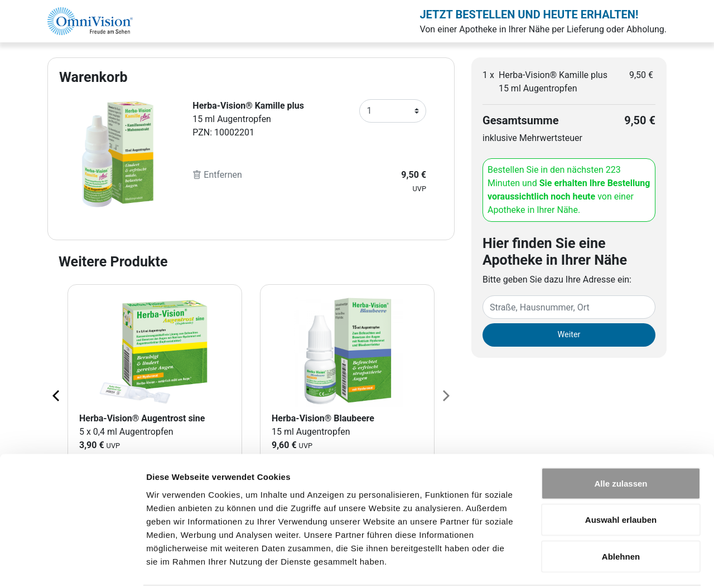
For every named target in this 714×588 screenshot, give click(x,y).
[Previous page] (57, 395)
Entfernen (217, 175)
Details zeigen (593, 566)
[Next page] (445, 395)
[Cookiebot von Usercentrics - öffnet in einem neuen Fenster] (72, 566)
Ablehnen (621, 515)
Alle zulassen (621, 442)
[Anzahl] (393, 111)
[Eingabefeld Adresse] (569, 307)
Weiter (569, 335)
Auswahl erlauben (621, 478)
